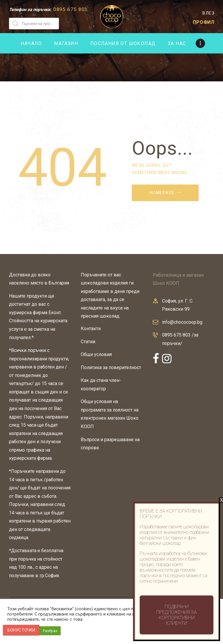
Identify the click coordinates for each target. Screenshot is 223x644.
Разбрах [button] (50, 631)
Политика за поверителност (111, 367)
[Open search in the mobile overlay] (51, 24)
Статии (88, 342)
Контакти (91, 329)
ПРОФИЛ (204, 22)
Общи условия (96, 354)
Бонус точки (21, 630)
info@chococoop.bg (182, 322)
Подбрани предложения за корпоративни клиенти (177, 615)
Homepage (162, 193)
